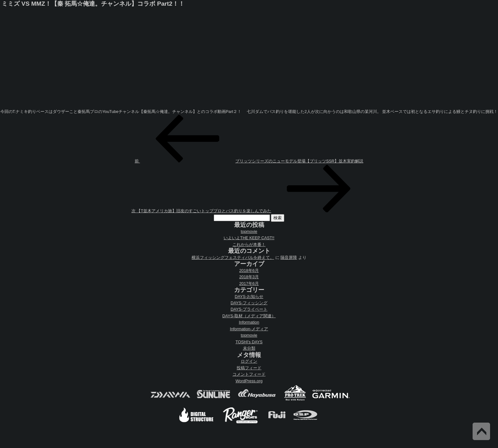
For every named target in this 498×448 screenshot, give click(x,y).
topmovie (249, 231)
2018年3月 (249, 277)
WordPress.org (249, 381)
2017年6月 (249, 283)
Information (249, 322)
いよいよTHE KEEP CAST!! (249, 238)
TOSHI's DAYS (249, 342)
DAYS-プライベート (249, 309)
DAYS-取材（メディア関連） (249, 316)
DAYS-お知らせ (249, 296)
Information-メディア (249, 329)
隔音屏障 (289, 257)
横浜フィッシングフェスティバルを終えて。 (233, 257)
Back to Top (481, 431)
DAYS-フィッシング (249, 303)
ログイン (249, 361)
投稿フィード (249, 368)
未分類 (249, 348)
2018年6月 (249, 270)
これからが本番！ (249, 244)
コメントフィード (249, 374)
